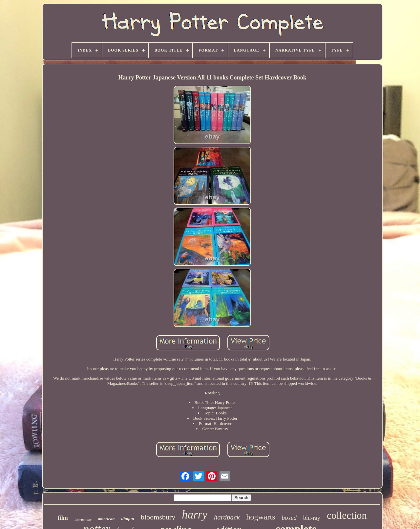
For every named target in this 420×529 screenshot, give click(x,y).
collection (347, 515)
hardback (227, 517)
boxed (289, 518)
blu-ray (312, 518)
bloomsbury (158, 517)
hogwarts (261, 517)
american (106, 519)
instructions (83, 519)
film (63, 518)
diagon (128, 519)
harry (195, 515)
